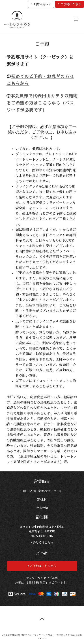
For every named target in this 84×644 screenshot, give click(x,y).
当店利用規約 (36, 305)
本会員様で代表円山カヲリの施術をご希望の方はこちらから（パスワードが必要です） (42, 103)
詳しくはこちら (43, 543)
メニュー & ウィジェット (76, 24)
